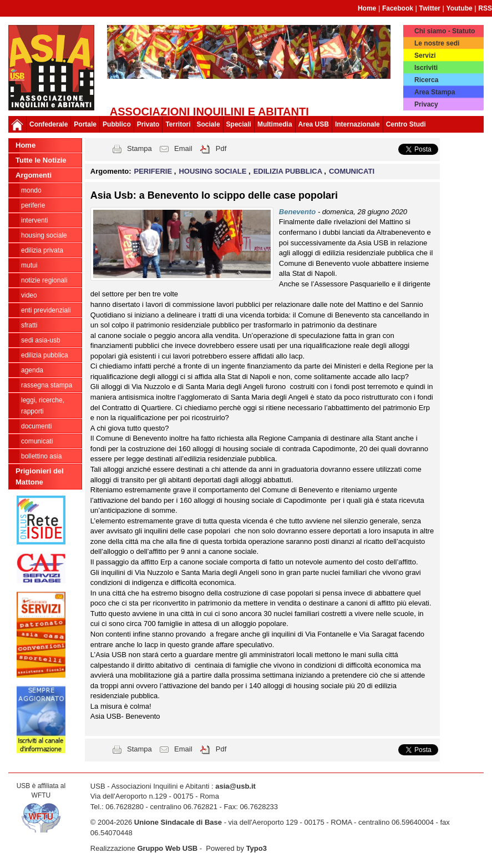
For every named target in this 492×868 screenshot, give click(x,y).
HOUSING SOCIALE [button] (214, 171)
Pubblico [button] (117, 124)
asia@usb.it (235, 786)
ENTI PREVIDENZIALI (46, 310)
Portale (85, 124)
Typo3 (257, 848)
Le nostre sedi (437, 43)
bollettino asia (41, 456)
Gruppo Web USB (167, 848)
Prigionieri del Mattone (40, 476)
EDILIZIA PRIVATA (42, 250)
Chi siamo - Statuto (445, 31)
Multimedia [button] (275, 124)
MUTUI (29, 265)
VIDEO (29, 295)
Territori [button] (178, 124)
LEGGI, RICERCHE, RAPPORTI (43, 406)
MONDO (31, 190)
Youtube (460, 8)
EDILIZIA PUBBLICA (45, 355)
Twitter (430, 8)
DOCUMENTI (36, 426)
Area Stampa (435, 92)
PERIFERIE (33, 205)
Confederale (49, 124)
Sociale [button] (209, 124)
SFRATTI (29, 325)
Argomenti (34, 175)
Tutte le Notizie (41, 160)
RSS (485, 8)
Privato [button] (148, 124)
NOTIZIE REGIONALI (44, 280)
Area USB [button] (314, 124)
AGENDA (32, 370)
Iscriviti (426, 68)
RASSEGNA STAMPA (47, 385)
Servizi (425, 55)
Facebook (398, 8)
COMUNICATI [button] (352, 171)
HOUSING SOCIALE (44, 235)
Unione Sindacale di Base (178, 822)
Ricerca (426, 80)
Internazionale (357, 124)
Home (367, 8)
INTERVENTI (35, 220)
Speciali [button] (239, 124)
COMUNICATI (37, 441)
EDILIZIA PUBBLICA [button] (289, 171)
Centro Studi (406, 124)
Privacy (426, 104)
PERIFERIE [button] (154, 171)
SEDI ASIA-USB (41, 340)
